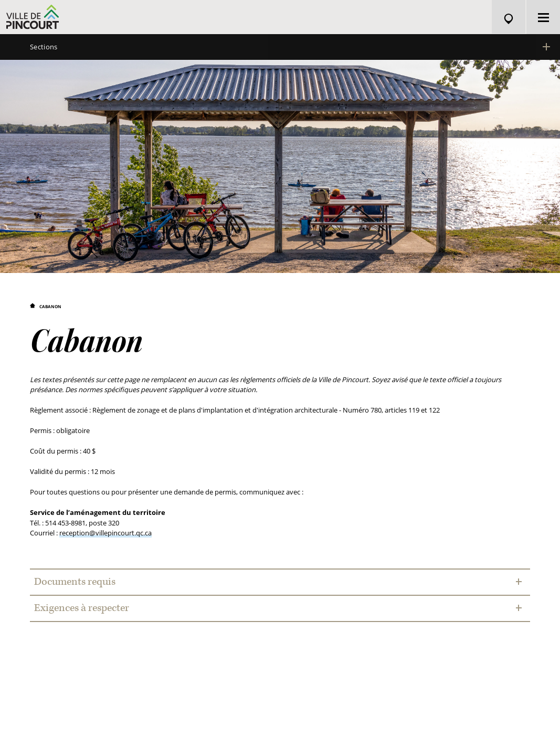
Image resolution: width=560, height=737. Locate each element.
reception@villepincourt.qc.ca (105, 533)
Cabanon (50, 307)
